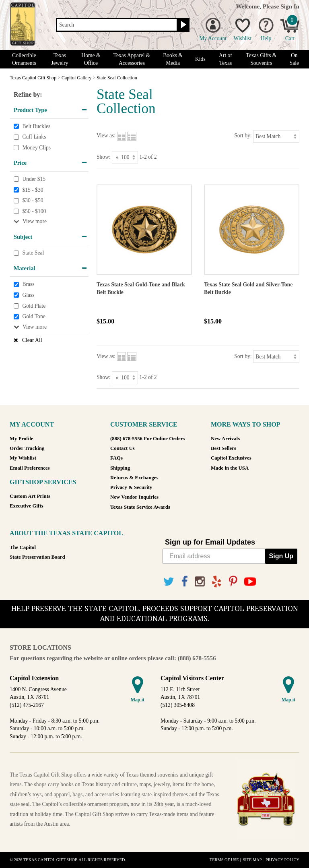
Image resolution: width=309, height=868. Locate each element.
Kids (200, 59)
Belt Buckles (36, 126)
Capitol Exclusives (231, 458)
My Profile (21, 439)
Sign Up (281, 556)
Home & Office (91, 59)
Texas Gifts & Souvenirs (261, 59)
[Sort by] (276, 136)
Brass (28, 285)
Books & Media (173, 59)
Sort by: (243, 136)
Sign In (290, 6)
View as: (106, 136)
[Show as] (125, 157)
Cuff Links (34, 137)
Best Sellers (224, 448)
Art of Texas (226, 59)
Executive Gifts (27, 506)
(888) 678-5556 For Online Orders (147, 439)
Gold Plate (34, 306)
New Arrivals (225, 439)
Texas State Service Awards (140, 507)
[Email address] (214, 556)
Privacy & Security (131, 487)
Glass (28, 295)
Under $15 (34, 179)
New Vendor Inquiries (134, 497)
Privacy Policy (282, 860)
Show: (104, 157)
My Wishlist (23, 458)
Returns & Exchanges (134, 478)
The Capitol (23, 547)
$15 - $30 (33, 190)
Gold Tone (34, 316)
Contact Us (123, 448)
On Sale (294, 59)
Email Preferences (30, 468)
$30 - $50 (33, 200)
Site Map (252, 860)
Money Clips (36, 148)
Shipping (120, 468)
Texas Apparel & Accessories (132, 59)
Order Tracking (27, 448)
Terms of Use (224, 860)
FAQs (116, 458)
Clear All (32, 340)
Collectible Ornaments (24, 59)
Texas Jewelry (60, 59)
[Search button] (182, 25)
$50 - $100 (34, 211)
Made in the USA (230, 468)
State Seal (33, 253)
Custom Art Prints (30, 496)
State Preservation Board (37, 557)
